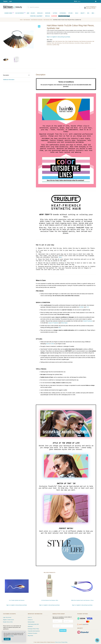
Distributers (30, 626)
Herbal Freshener (88, 321)
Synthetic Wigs (56, 45)
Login (10, 1)
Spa (89, 13)
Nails (77, 13)
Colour (33, 13)
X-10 (87, 307)
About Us (30, 617)
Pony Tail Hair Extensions (68, 43)
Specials (48, 16)
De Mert (81, 307)
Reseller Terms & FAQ (8, 622)
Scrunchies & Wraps (79, 43)
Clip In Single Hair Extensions (72, 41)
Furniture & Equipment (37, 16)
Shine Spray (64, 323)
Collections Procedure (32, 633)
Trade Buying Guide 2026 (33, 624)
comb (52, 344)
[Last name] (68, 621)
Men (93, 13)
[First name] (57, 621)
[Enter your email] (63, 626)
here (60, 257)
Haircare (48, 13)
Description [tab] (6, 75)
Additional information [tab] (9, 80)
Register (6, 1)
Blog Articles (30, 636)
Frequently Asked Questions (34, 631)
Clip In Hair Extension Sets (58, 41)
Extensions (63, 13)
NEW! (28, 13)
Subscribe (63, 630)
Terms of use (58, 642)
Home (21, 20)
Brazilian (41, 13)
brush (48, 344)
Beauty (83, 13)
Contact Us (30, 620)
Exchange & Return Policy (33, 629)
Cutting (56, 13)
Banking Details (31, 622)
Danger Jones (9, 13)
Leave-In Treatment (53, 323)
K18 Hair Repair (21, 13)
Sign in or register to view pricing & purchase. (59, 37)
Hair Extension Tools (48, 20)
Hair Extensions (27, 20)
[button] (39, 26)
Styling (71, 13)
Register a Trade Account (8, 620)
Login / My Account (7, 617)
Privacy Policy (64, 642)
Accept (7, 639)
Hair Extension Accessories (37, 20)
